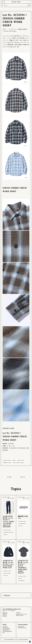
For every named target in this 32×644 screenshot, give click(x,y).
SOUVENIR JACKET (22, 628)
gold (4, 633)
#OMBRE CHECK (7, 463)
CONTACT (5, 616)
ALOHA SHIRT (21, 627)
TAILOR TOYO (6, 630)
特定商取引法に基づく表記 (21, 614)
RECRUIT (5, 615)
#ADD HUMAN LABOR (18, 463)
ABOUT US (5, 613)
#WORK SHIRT (21, 460)
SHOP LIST (5, 614)
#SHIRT (14, 460)
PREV (10, 477)
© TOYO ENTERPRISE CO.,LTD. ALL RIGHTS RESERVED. (16, 640)
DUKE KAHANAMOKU (7, 631)
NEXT (22, 477)
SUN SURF (5, 627)
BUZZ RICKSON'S (6, 629)
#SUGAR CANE (7, 460)
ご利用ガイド (19, 613)
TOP (30, 643)
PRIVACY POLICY (20, 616)
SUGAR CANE (16, 2)
